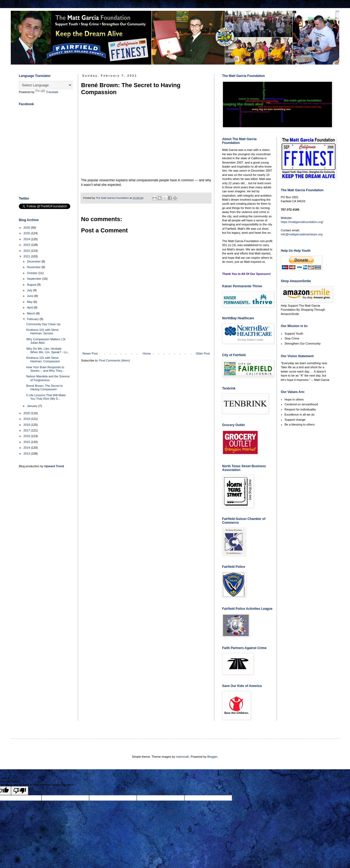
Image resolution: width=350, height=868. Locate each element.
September (35, 279)
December (34, 261)
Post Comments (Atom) (114, 360)
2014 (27, 448)
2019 (27, 419)
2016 (27, 436)
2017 (27, 430)
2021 (27, 256)
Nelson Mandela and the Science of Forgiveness (48, 378)
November (34, 267)
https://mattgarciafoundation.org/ (302, 222)
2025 (27, 233)
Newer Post (90, 353)
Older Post (203, 353)
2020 (27, 413)
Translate (47, 92)
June (31, 296)
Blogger (212, 757)
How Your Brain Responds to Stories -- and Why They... (45, 369)
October (33, 273)
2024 (27, 239)
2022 (27, 251)
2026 (27, 228)
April (30, 307)
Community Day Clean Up (43, 324)
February (33, 319)
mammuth (183, 757)
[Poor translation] (20, 791)
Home (147, 353)
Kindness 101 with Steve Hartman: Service (42, 332)
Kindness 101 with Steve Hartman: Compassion (43, 359)
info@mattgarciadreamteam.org (302, 234)
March (31, 313)
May (30, 302)
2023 (27, 245)
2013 (27, 454)
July (30, 290)
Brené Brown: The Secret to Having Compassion (44, 387)
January (33, 406)
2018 (27, 425)
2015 (27, 442)
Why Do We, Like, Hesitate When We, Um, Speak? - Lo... (48, 350)
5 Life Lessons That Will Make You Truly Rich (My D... (46, 397)
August (32, 285)
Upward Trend (54, 466)
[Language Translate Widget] (46, 85)
